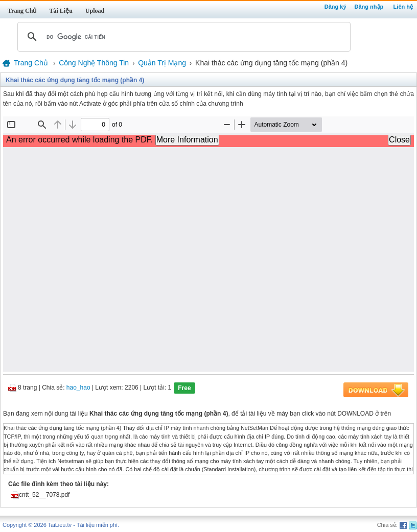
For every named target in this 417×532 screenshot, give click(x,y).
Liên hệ (403, 7)
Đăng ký (335, 7)
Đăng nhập (369, 7)
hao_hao (78, 388)
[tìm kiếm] (182, 37)
